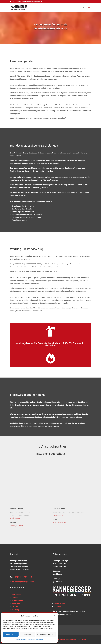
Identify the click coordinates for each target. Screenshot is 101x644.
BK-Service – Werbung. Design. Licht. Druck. (69, 639)
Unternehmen (60, 603)
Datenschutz (31, 640)
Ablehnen (27, 634)
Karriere (58, 606)
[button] (55, 616)
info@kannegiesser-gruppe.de (22, 581)
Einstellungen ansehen (46, 634)
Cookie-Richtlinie (21, 640)
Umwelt (15, 606)
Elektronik (16, 603)
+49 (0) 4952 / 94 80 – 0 (23, 577)
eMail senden (15, 518)
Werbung (15, 610)
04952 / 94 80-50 (17, 525)
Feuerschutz (17, 597)
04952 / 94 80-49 (59, 523)
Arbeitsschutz (17, 600)
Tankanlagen (17, 594)
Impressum (39, 640)
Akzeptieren (11, 634)
